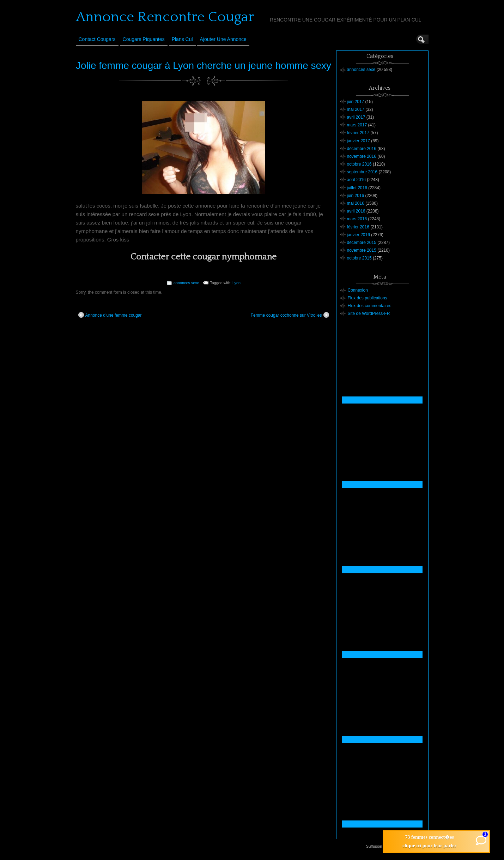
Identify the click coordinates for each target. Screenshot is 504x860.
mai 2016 (356, 203)
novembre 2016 (362, 156)
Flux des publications (368, 298)
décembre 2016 (362, 149)
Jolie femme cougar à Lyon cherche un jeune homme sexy (204, 65)
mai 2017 (356, 109)
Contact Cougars (97, 39)
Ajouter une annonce (223, 39)
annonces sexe (186, 283)
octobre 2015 (359, 258)
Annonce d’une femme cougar (110, 315)
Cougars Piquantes (144, 39)
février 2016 (358, 227)
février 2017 (358, 133)
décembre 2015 (362, 243)
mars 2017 (357, 125)
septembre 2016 (362, 172)
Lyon (236, 283)
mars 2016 (357, 219)
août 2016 (356, 180)
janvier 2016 (359, 235)
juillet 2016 (357, 188)
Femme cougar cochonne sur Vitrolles (290, 315)
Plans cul (182, 39)
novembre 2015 (362, 250)
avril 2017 (356, 117)
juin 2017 (356, 102)
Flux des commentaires (370, 306)
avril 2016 (356, 211)
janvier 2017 (359, 141)
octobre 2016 (359, 164)
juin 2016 (356, 196)
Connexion (358, 290)
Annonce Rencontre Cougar (165, 17)
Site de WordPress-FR (369, 313)
